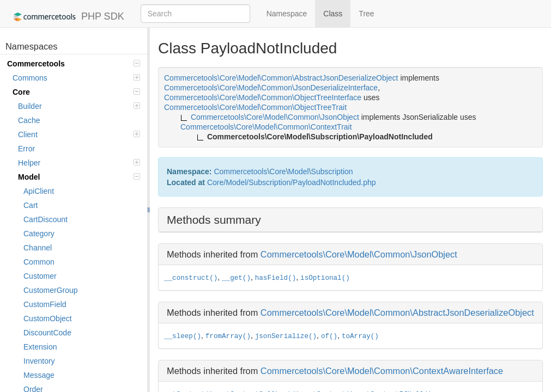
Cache (29, 120)
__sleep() (183, 336)
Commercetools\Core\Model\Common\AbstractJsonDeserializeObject (397, 313)
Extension (40, 347)
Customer (40, 276)
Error (26, 149)
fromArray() (228, 336)
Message (39, 375)
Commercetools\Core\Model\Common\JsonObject (359, 254)
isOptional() (325, 278)
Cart (31, 205)
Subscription (332, 171)
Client (79, 134)
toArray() (360, 336)
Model (79, 177)
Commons (76, 78)
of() (329, 336)
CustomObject (48, 318)
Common (39, 262)
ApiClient (39, 191)
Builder (79, 106)
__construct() (191, 278)
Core (76, 92)
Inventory (39, 361)
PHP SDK (66, 17)
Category (39, 234)
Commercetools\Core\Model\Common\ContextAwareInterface (382, 371)
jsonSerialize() (286, 336)
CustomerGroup (51, 290)
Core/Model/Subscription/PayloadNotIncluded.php (292, 182)
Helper (79, 163)
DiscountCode (47, 333)
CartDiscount (46, 219)
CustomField (45, 304)
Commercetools (74, 64)
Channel (38, 248)
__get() (236, 278)
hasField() (276, 278)
